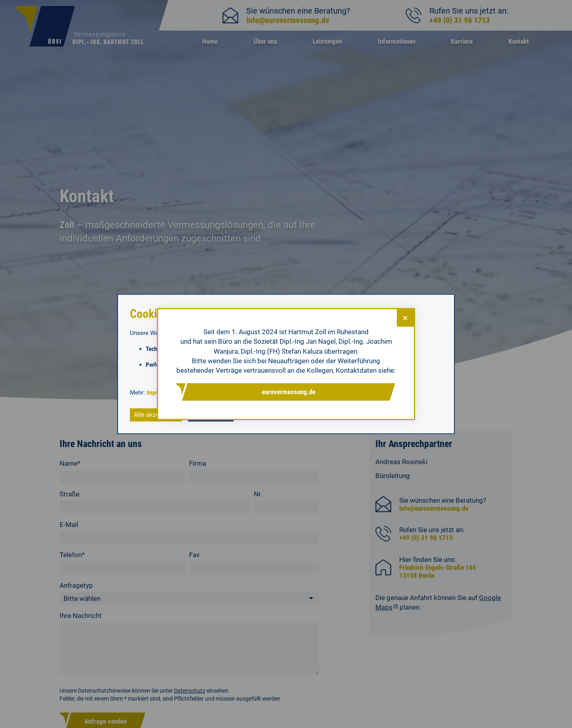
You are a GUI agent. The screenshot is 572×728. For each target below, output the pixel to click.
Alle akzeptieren (156, 415)
